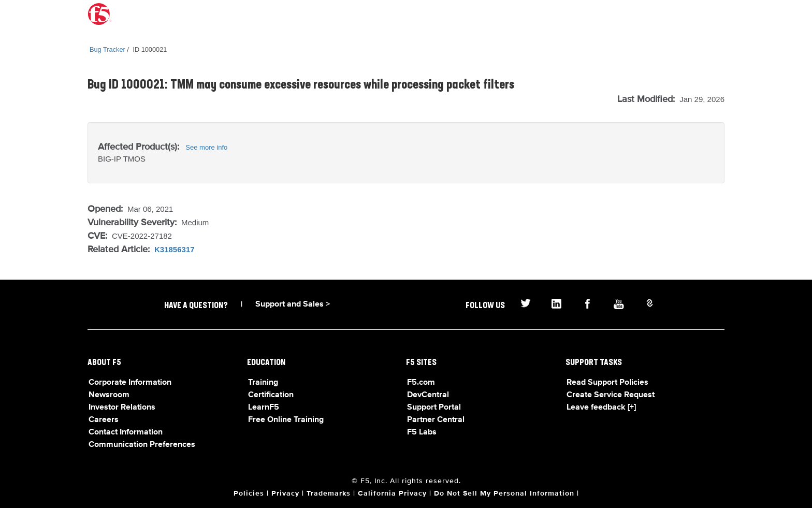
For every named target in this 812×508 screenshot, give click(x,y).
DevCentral (428, 395)
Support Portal (434, 408)
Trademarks (329, 494)
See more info (206, 147)
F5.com (421, 383)
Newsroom (109, 395)
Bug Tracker (107, 49)
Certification (271, 395)
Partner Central (436, 420)
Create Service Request (611, 395)
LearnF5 (264, 408)
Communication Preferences (142, 445)
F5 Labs (422, 432)
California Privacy (392, 494)
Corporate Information (130, 383)
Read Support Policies (607, 383)
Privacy (285, 494)
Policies (249, 494)
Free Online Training (286, 420)
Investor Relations (122, 408)
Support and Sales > (293, 304)
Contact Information (126, 432)
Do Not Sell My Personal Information (504, 494)
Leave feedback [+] (601, 408)
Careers (104, 420)
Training (263, 383)
